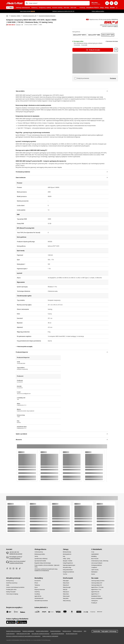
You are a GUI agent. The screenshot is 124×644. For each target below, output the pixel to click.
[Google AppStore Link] (22, 622)
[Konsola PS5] (38, 581)
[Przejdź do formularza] (15, 558)
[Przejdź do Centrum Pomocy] (16, 563)
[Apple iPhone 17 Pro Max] (97, 587)
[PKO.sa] (93, 612)
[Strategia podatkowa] (97, 565)
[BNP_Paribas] (51, 612)
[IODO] (85, 631)
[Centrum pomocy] (39, 552)
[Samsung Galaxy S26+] (97, 583)
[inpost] (16, 612)
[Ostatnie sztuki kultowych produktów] (15, 587)
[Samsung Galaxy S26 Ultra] (98, 581)
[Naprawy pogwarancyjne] (69, 565)
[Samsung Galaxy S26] (97, 585)
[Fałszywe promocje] (67, 631)
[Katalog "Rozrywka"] (11, 592)
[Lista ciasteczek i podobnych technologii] (40, 634)
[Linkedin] (17, 568)
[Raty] (64, 556)
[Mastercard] (65, 612)
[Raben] (23, 612)
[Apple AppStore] (11, 622)
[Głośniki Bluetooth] (39, 598)
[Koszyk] (116, 3)
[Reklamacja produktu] (40, 554)
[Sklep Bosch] (66, 585)
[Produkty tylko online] (11, 590)
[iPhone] (36, 583)
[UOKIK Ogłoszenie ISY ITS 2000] (23, 634)
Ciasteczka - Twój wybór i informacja (105, 631)
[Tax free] (65, 574)
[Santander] (100, 612)
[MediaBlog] (94, 556)
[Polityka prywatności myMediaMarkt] (50, 636)
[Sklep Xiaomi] (66, 583)
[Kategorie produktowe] (68, 572)
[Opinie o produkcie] (10, 25)
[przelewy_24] (37, 612)
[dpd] (9, 612)
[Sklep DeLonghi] (67, 587)
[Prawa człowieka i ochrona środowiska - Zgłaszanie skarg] (48, 566)
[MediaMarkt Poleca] (96, 596)
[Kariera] (93, 574)
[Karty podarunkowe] (68, 570)
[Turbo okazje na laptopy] (12, 594)
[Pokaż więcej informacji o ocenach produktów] (22, 25)
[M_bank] (79, 612)
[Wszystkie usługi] (67, 567)
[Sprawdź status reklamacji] (41, 559)
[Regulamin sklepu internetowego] (43, 563)
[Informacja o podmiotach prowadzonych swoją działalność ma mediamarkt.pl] (48, 570)
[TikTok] (20, 568)
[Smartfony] (37, 592)
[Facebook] (8, 568)
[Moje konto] (107, 3)
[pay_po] (44, 612)
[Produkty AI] (94, 603)
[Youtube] (11, 568)
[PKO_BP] (72, 612)
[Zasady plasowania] (10, 634)
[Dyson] (36, 587)
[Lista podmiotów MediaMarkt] (58, 634)
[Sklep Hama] (66, 594)
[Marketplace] (94, 572)
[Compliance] (94, 567)
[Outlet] (8, 585)
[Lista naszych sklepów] (97, 563)
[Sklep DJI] (65, 590)
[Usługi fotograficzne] (68, 563)
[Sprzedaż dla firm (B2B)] (40, 561)
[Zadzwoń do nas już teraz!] (16, 554)
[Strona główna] (7, 16)
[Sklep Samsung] (67, 601)
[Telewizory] (37, 585)
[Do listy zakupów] (112, 3)
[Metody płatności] (67, 554)
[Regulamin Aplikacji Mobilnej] (42, 631)
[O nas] (93, 552)
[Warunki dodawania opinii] (72, 634)
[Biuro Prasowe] (95, 559)
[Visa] (58, 612)
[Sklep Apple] (66, 581)
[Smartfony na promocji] (12, 583)
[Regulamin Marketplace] (55, 631)
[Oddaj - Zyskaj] (67, 559)
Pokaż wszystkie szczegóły (24, 347)
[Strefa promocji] (10, 581)
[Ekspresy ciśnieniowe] (40, 590)
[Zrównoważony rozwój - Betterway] (100, 561)
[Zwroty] (36, 556)
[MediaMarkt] (14, 3)
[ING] (86, 612)
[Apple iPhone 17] (95, 594)
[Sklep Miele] (66, 598)
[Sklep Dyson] (66, 592)
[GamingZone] (95, 601)
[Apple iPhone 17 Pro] (96, 590)
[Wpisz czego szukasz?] (27, 3)
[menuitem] (23, 8)
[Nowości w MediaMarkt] (97, 598)
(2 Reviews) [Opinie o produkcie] (18, 25)
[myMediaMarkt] (95, 554)
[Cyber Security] (95, 570)
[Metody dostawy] (67, 552)
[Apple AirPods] (38, 596)
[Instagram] (14, 568)
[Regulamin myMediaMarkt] (28, 631)
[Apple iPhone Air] (95, 592)
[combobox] (59, 3)
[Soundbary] (37, 594)
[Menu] (10, 8)
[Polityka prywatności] (77, 631)
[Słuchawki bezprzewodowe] (41, 601)
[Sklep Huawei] (66, 596)
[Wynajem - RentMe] (68, 561)
